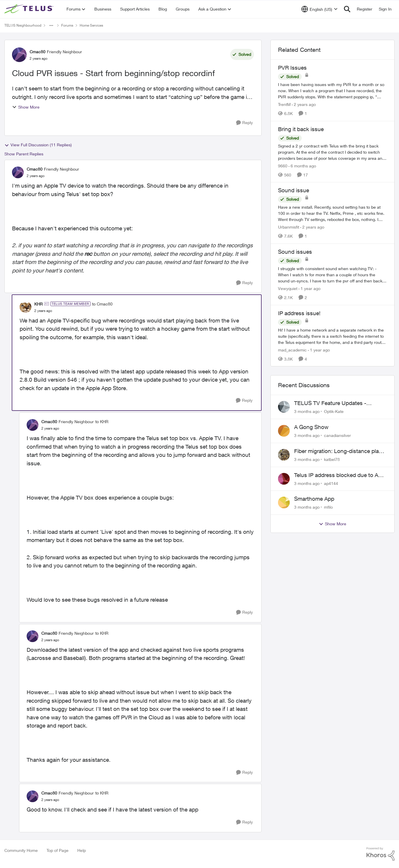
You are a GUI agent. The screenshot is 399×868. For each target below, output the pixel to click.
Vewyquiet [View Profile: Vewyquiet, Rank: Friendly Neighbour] (288, 288)
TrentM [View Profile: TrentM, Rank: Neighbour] (284, 104)
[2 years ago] (304, 104)
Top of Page (58, 850)
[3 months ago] (307, 411)
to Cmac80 (102, 304)
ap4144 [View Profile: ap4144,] (331, 483)
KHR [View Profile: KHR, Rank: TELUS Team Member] (39, 304)
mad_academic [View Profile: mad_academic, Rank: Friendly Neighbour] (292, 350)
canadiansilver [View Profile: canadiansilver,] (337, 435)
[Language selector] (319, 9)
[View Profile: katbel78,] (284, 455)
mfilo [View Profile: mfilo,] (328, 507)
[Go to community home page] (30, 9)
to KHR (102, 422)
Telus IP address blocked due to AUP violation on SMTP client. (340, 475)
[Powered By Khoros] (381, 854)
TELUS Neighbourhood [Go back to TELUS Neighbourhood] (23, 25)
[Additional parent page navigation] (51, 25)
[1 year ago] (310, 288)
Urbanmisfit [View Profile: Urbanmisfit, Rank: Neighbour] (289, 227)
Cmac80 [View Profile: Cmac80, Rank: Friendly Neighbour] (37, 52)
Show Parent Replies (24, 154)
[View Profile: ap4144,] (284, 479)
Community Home (21, 850)
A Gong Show (311, 427)
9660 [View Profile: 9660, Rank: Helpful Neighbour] (283, 165)
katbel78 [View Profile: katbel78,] (332, 459)
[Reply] (244, 123)
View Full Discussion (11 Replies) (38, 145)
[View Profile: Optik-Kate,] (284, 407)
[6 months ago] (302, 165)
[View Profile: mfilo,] (284, 502)
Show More (26, 107)
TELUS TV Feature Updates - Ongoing (330, 403)
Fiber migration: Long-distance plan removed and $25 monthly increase (338, 451)
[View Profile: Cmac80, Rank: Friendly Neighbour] (19, 55)
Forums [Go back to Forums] (67, 25)
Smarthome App (314, 499)
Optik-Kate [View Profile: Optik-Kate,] (334, 411)
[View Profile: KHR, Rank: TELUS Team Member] (25, 307)
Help (82, 850)
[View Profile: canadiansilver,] (284, 431)
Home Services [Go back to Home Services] (91, 25)
